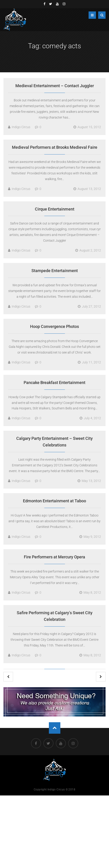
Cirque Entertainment (55, 209)
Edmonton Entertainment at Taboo (54, 501)
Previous (8, 677)
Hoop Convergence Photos (54, 326)
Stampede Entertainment (55, 271)
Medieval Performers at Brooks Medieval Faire (55, 147)
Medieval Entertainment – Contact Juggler (55, 86)
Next (101, 677)
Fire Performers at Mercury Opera (54, 557)
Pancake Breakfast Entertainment (54, 383)
